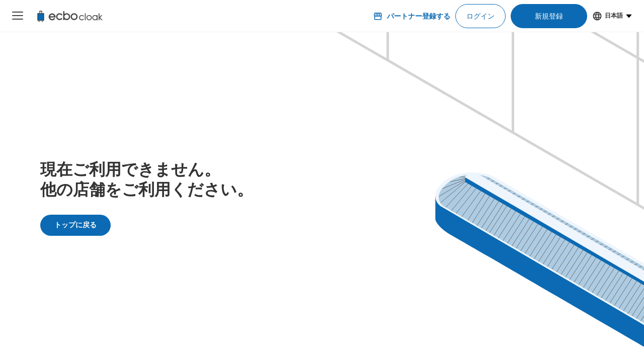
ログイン (480, 16)
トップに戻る (75, 225)
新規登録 (549, 16)
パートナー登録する (412, 16)
